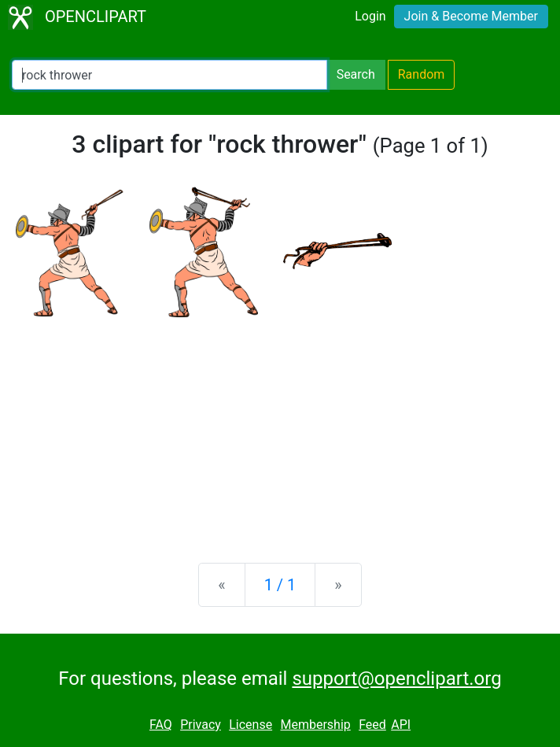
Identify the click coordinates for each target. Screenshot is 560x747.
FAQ (161, 725)
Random (422, 74)
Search (356, 74)
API (401, 725)
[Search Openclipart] (169, 75)
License (251, 725)
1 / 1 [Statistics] (280, 585)
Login (370, 16)
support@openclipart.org (396, 679)
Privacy (201, 725)
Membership (315, 725)
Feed (372, 725)
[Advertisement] (280, 427)
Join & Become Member (471, 16)
